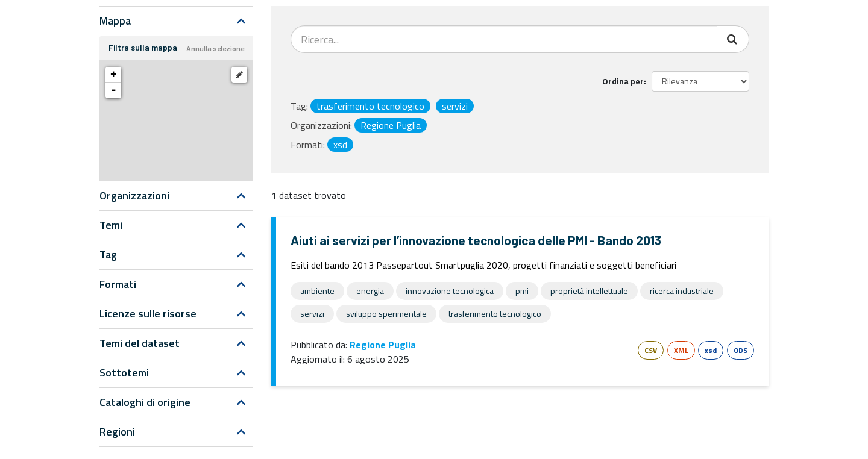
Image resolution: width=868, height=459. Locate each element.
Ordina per (623, 81)
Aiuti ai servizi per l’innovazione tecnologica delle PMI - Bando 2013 (476, 240)
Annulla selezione (215, 48)
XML (681, 350)
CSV (651, 350)
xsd (711, 350)
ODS (741, 350)
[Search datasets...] (504, 39)
